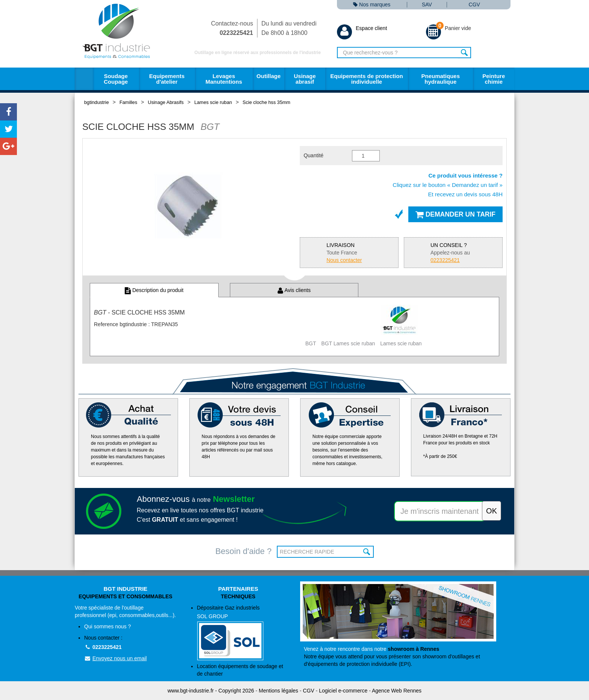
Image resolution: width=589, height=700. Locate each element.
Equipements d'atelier (167, 79)
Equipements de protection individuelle (366, 79)
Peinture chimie (494, 79)
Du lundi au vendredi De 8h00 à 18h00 (289, 28)
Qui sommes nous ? (108, 626)
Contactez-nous (232, 28)
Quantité (313, 155)
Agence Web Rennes (397, 691)
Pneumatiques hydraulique (440, 79)
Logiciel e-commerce (343, 691)
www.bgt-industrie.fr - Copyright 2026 (211, 691)
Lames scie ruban (213, 102)
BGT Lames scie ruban (348, 343)
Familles (128, 102)
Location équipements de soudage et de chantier (240, 670)
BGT (311, 343)
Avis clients (294, 290)
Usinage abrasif (305, 79)
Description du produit (154, 290)
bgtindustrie (97, 102)
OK (367, 552)
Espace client (362, 28)
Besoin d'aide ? (243, 551)
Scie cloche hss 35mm (267, 102)
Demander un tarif (455, 214)
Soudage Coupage (116, 79)
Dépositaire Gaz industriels (243, 633)
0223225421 (103, 647)
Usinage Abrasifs (166, 102)
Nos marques (372, 5)
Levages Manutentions (224, 79)
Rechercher (464, 53)
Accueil (84, 79)
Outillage (269, 76)
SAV (427, 5)
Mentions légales (279, 691)
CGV (474, 5)
